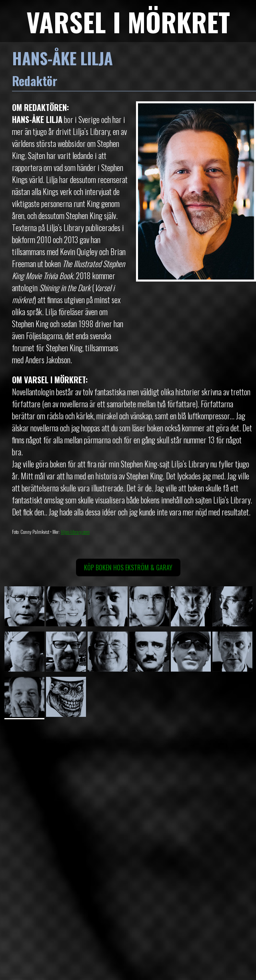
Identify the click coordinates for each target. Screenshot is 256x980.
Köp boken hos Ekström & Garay (128, 567)
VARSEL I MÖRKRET (128, 21)
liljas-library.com (75, 532)
